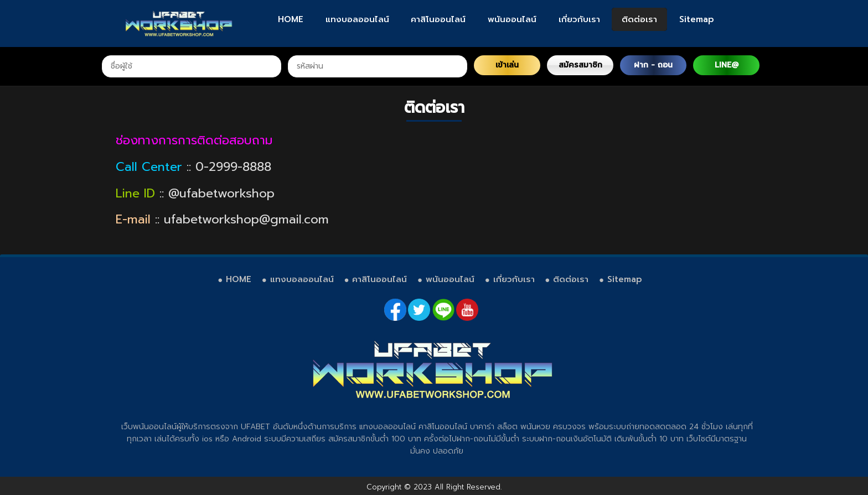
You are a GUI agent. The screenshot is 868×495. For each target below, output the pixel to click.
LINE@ (727, 65)
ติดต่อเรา (639, 19)
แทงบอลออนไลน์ (357, 19)
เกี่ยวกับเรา (579, 19)
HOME (291, 19)
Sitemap (697, 19)
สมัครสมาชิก (580, 65)
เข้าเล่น (507, 65)
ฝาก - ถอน (653, 65)
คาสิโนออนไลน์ (438, 19)
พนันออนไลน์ (512, 19)
